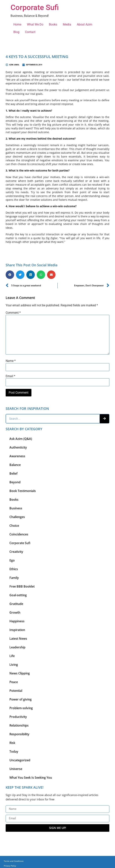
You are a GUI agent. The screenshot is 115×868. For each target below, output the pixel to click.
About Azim (85, 24)
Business (16, 508)
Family (14, 578)
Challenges (17, 517)
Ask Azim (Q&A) (21, 439)
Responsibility (19, 734)
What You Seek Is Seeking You (31, 778)
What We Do (35, 24)
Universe (16, 769)
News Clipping (20, 673)
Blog (16, 32)
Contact (30, 32)
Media (67, 24)
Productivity (18, 717)
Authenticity (18, 447)
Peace (14, 682)
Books (53, 24)
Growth (15, 612)
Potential (16, 691)
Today (14, 751)
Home (17, 24)
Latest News (18, 639)
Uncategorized (20, 760)
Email (10, 376)
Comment (13, 313)
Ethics (14, 569)
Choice (14, 526)
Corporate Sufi (35, 7)
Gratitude (16, 604)
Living (14, 665)
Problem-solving (21, 708)
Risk (12, 743)
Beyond (15, 482)
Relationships (19, 725)
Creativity (16, 552)
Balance (15, 465)
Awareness (17, 456)
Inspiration (17, 630)
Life (12, 656)
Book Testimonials (23, 491)
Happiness (17, 621)
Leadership (17, 647)
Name (11, 361)
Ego (12, 560)
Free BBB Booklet (22, 586)
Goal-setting (18, 595)
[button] (10, 275)
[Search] (104, 419)
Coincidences (19, 534)
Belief (13, 473)
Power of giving (21, 699)
